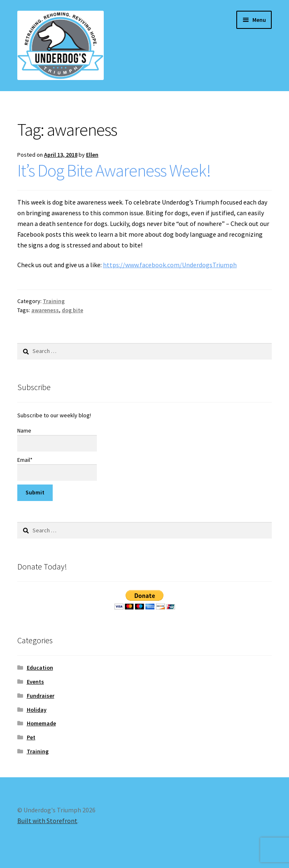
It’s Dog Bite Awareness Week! (114, 170)
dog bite (72, 310)
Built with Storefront (47, 821)
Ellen (92, 155)
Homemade (41, 723)
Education (40, 668)
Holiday (37, 710)
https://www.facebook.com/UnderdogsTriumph (170, 265)
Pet (31, 737)
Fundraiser (41, 696)
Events (35, 682)
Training (54, 301)
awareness (45, 310)
